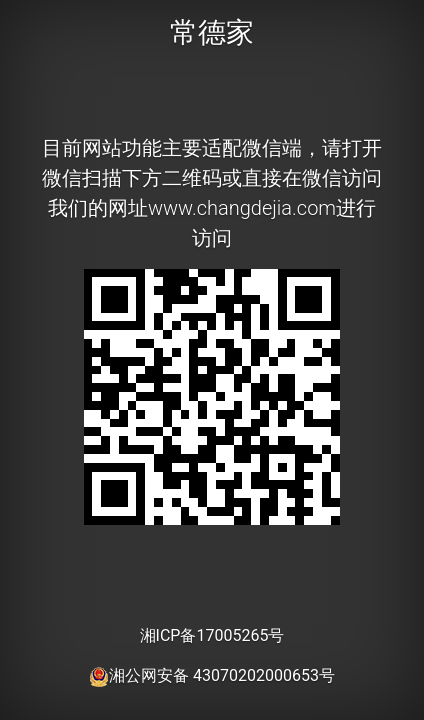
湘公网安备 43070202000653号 (212, 675)
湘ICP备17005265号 (212, 635)
